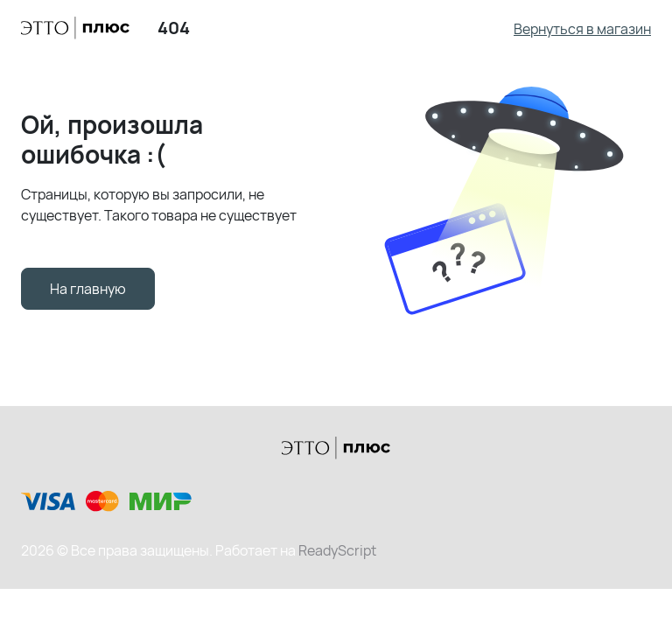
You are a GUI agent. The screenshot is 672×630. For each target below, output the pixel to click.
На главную (88, 289)
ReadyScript (337, 550)
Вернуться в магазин (582, 29)
